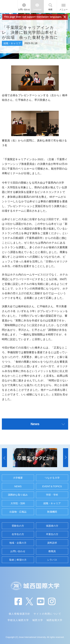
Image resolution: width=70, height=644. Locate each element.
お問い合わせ (24, 9)
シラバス (52, 560)
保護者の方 (52, 526)
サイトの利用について (47, 614)
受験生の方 (18, 526)
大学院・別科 (18, 503)
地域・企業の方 (18, 543)
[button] (4, 458)
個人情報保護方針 (19, 614)
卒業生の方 (52, 534)
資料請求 (52, 543)
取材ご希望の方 (18, 560)
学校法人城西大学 (18, 620)
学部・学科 (52, 495)
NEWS (18, 486)
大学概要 (18, 478)
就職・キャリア (52, 503)
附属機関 (52, 512)
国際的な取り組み (18, 495)
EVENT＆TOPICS (52, 486)
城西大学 (38, 620)
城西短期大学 (55, 620)
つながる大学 (52, 478)
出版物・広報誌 (18, 512)
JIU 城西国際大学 (9, 6)
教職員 (52, 551)
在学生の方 (18, 534)
